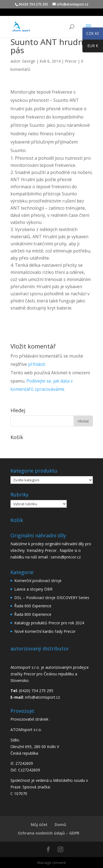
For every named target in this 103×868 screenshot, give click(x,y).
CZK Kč (91, 34)
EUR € (90, 47)
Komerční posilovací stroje (38, 581)
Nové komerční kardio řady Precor (45, 631)
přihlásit (37, 364)
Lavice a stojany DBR (33, 589)
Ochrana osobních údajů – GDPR (49, 833)
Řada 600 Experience (33, 606)
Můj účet (39, 825)
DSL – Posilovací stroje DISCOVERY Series (52, 598)
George (29, 61)
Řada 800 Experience (33, 614)
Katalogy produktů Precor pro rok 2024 (49, 623)
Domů (60, 825)
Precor (71, 61)
